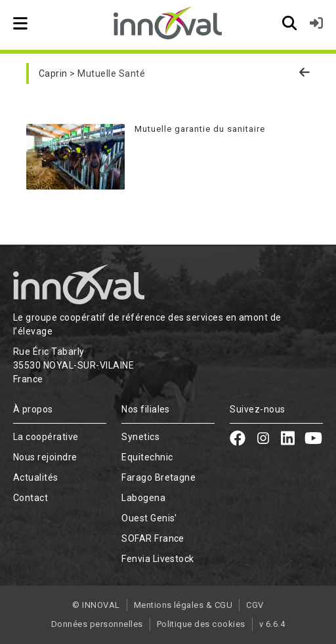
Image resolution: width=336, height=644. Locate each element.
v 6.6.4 (272, 624)
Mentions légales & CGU (183, 605)
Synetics (140, 437)
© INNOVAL (96, 605)
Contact (31, 498)
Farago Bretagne (158, 477)
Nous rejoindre (45, 457)
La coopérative (46, 437)
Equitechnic (147, 457)
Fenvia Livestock (158, 559)
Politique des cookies (201, 624)
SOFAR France (153, 538)
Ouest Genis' (149, 518)
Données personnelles (97, 624)
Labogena (143, 498)
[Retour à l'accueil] (168, 23)
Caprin (53, 73)
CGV (255, 605)
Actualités (36, 477)
